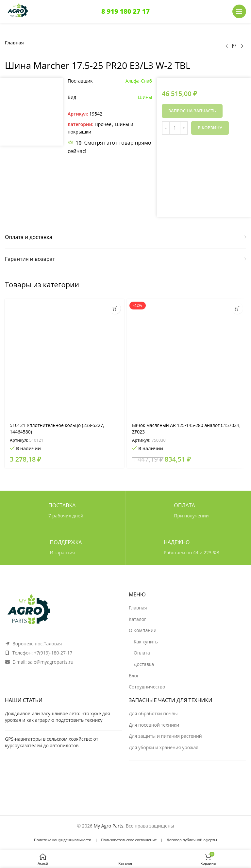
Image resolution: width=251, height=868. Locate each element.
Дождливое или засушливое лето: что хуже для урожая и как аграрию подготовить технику (58, 717)
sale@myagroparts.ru (51, 662)
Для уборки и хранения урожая (164, 747)
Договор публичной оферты (192, 840)
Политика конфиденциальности (63, 840)
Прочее (103, 124)
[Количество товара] (175, 128)
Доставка (144, 664)
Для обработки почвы (153, 713)
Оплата (142, 653)
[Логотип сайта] (18, 11)
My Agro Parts (108, 826)
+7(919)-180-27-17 (53, 653)
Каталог (137, 619)
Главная (14, 43)
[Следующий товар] (242, 46)
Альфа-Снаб (139, 81)
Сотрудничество (147, 687)
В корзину (210, 128)
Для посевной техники (154, 725)
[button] (115, 308)
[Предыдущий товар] (226, 46)
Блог (134, 676)
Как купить (146, 642)
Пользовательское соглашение (129, 840)
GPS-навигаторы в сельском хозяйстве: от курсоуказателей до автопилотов (52, 742)
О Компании (143, 630)
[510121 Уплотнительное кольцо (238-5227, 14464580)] (64, 359)
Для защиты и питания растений (165, 736)
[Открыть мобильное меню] (239, 11)
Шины (145, 97)
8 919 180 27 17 (125, 11)
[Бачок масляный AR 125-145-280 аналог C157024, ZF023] (187, 359)
